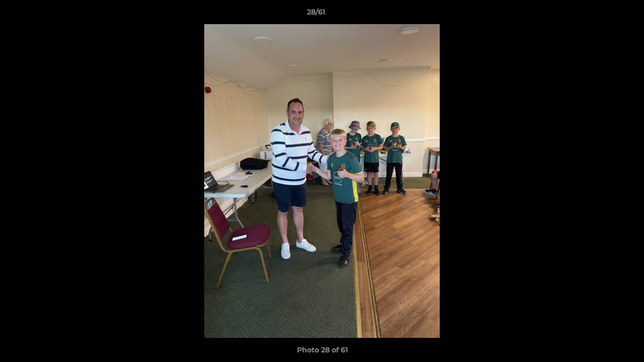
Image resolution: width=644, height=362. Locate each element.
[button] (602, 15)
